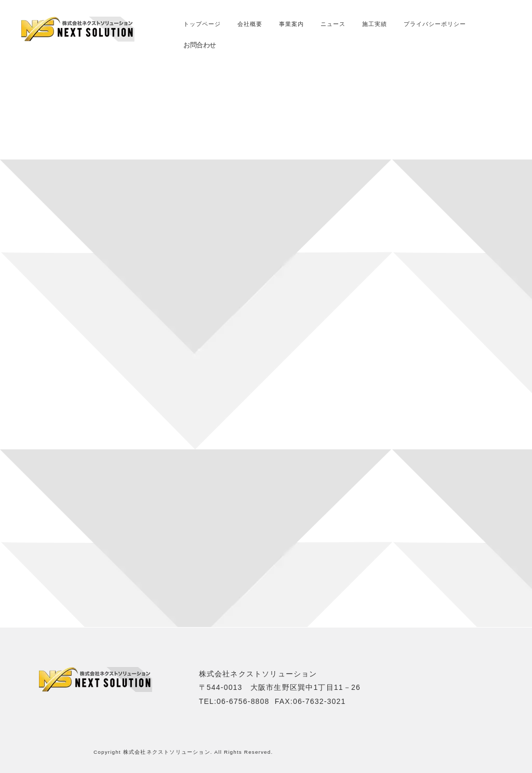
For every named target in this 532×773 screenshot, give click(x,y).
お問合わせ (200, 45)
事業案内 (291, 24)
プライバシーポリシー (435, 24)
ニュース (333, 24)
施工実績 (375, 24)
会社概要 (250, 24)
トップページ (202, 24)
